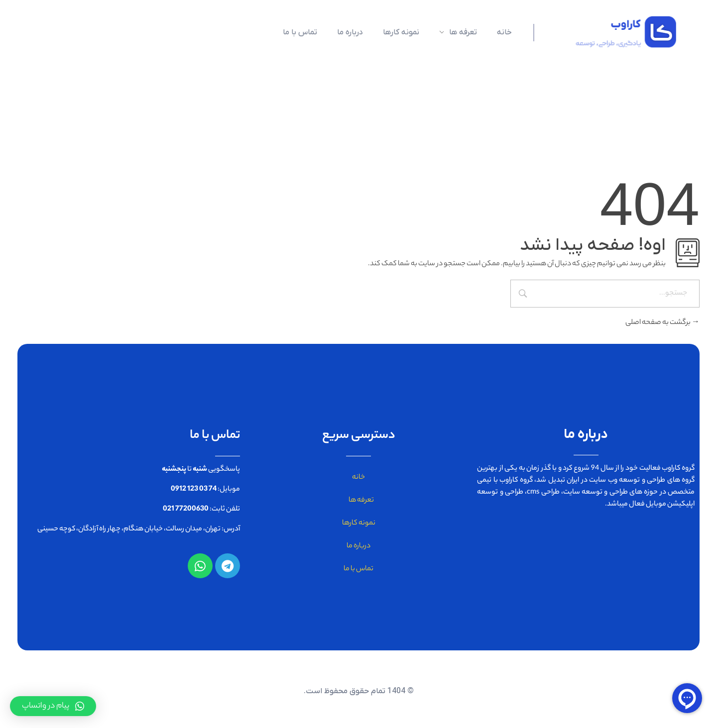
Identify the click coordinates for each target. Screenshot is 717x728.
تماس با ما (358, 569)
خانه (358, 478)
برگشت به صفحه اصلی (662, 323)
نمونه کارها (359, 523)
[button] (53, 706)
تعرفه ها (359, 501)
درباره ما (358, 546)
